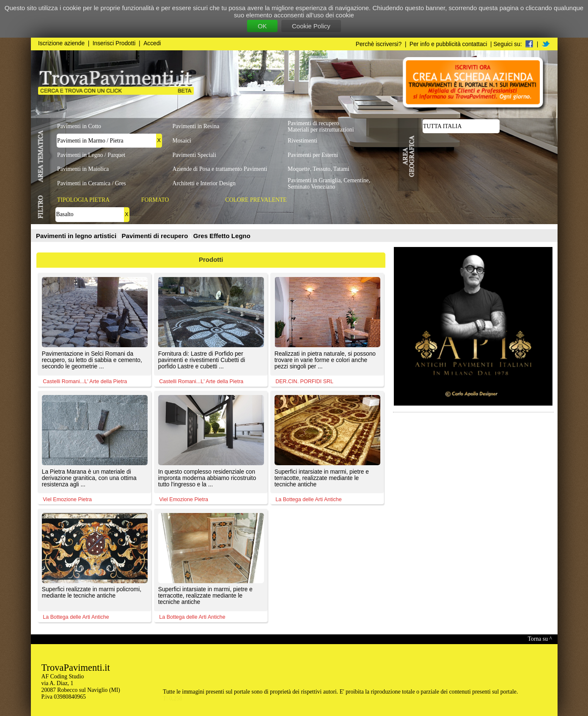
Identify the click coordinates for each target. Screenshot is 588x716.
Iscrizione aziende (61, 43)
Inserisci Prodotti (114, 43)
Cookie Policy (311, 26)
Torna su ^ (540, 639)
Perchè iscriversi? (379, 44)
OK (262, 26)
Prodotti (211, 259)
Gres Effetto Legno (222, 236)
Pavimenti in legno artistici (77, 236)
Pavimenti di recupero (156, 236)
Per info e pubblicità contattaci (448, 44)
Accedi (152, 43)
